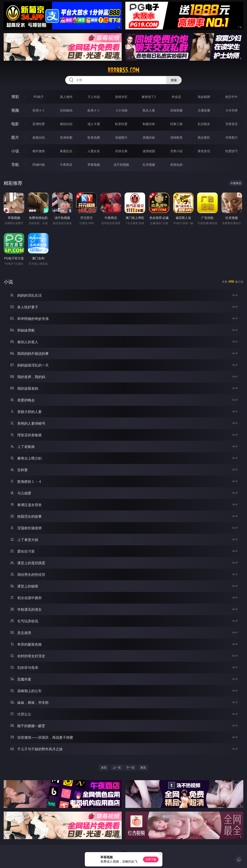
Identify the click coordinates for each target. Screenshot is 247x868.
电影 (15, 124)
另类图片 (231, 137)
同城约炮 (39, 165)
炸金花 (176, 97)
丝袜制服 (176, 110)
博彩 (15, 97)
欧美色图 (94, 137)
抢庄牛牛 (231, 97)
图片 (15, 137)
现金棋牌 (204, 97)
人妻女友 (94, 151)
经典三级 (176, 124)
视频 (15, 110)
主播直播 (204, 110)
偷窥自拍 (39, 137)
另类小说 (176, 151)
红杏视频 (149, 165)
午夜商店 (66, 165)
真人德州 (66, 97)
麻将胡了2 (149, 97)
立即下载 (151, 859)
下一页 (130, 767)
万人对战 (94, 97)
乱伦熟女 (204, 124)
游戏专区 (121, 97)
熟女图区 (204, 137)
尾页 (143, 767)
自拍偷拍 (66, 110)
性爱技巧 (231, 151)
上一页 (117, 767)
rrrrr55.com (123, 70)
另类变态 (231, 124)
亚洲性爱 (39, 124)
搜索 (174, 80)
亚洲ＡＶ (39, 110)
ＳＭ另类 (231, 110)
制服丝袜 (149, 124)
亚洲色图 (66, 137)
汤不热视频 (121, 165)
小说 (15, 151)
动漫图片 (121, 137)
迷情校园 (149, 151)
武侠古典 (121, 151)
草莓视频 (94, 165)
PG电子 (39, 97)
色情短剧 (176, 165)
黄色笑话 (204, 151)
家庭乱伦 (66, 151)
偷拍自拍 (66, 124)
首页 (104, 767)
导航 (15, 165)
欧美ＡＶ (94, 110)
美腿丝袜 (149, 137)
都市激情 (39, 151)
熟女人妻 (149, 110)
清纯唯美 (176, 137)
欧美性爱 (121, 124)
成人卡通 (94, 124)
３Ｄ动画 (121, 110)
